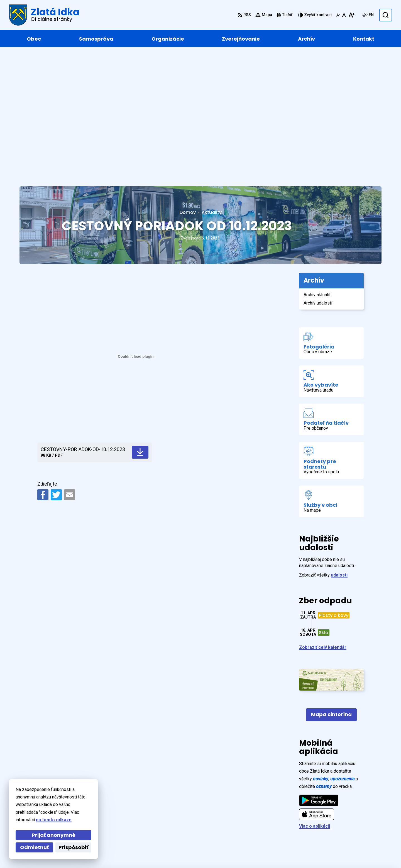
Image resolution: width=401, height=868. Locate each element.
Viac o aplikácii (315, 696)
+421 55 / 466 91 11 (353, 819)
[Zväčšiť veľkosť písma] (351, 15)
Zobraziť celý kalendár (323, 517)
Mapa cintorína (331, 584)
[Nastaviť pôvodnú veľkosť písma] (344, 15)
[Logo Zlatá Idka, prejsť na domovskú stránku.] (44, 15)
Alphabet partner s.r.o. (96, 853)
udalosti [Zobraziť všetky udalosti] (339, 445)
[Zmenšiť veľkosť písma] (338, 15)
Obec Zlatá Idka (173, 853)
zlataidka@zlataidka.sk (357, 825)
